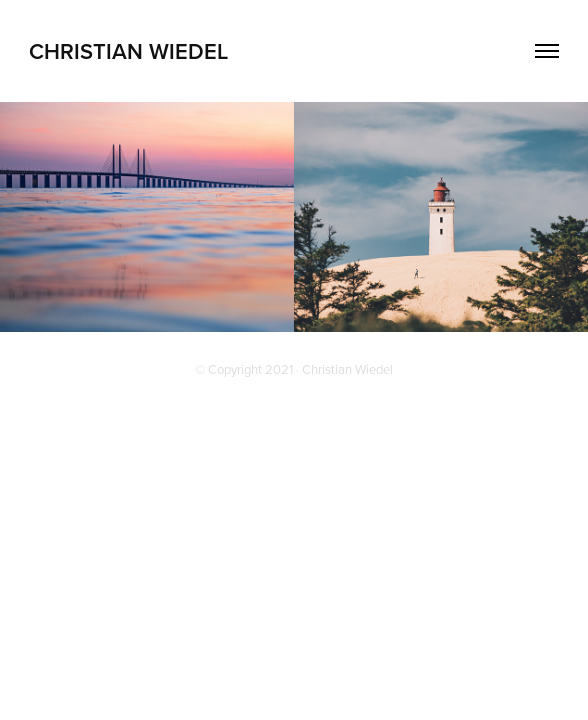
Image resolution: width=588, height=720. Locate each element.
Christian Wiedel (128, 51)
